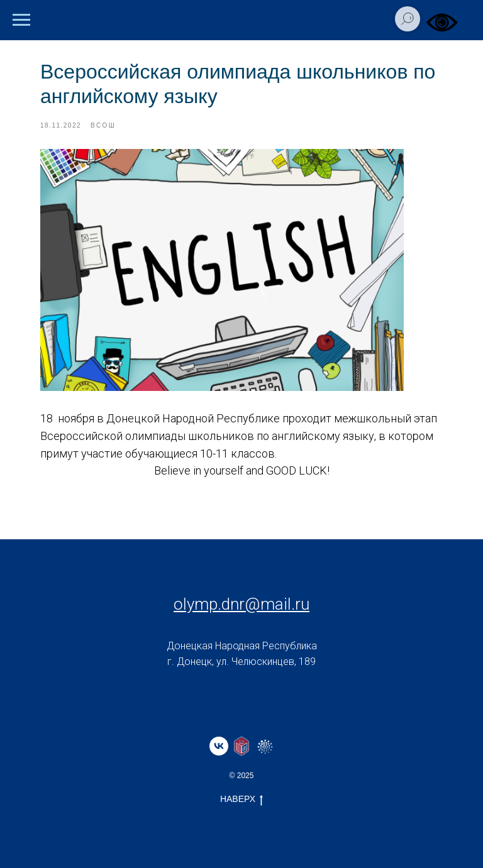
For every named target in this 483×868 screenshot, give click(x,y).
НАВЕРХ (241, 799)
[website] (241, 746)
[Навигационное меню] (21, 20)
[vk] (219, 746)
